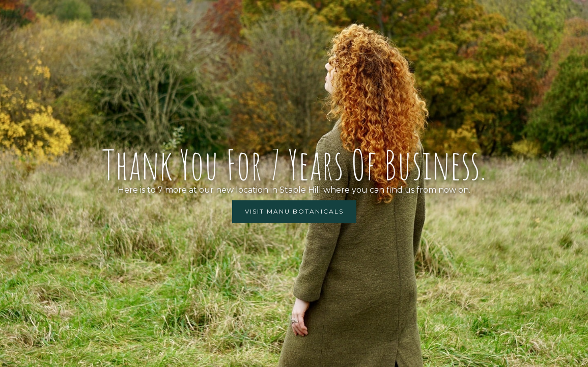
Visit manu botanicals (294, 211)
